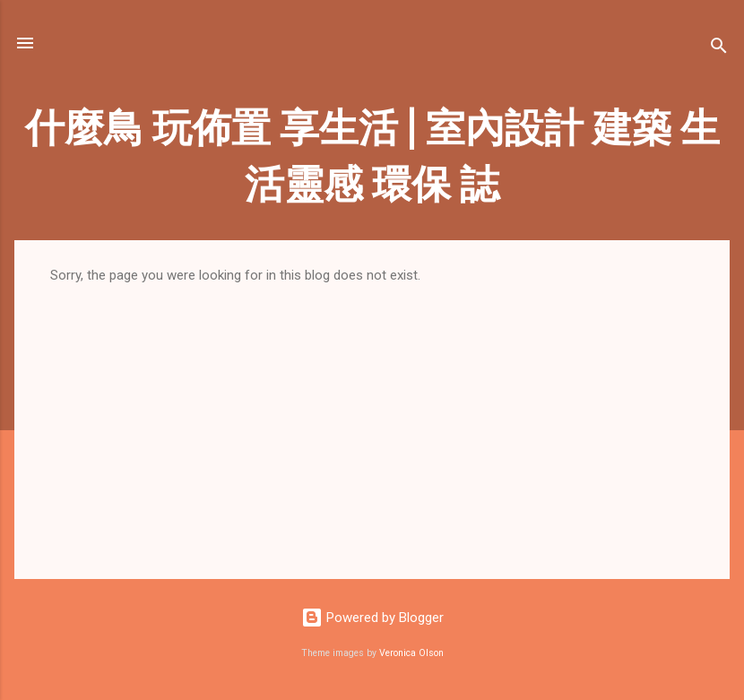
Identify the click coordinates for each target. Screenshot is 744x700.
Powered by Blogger (372, 618)
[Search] (719, 49)
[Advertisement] (372, 418)
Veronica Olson (411, 653)
